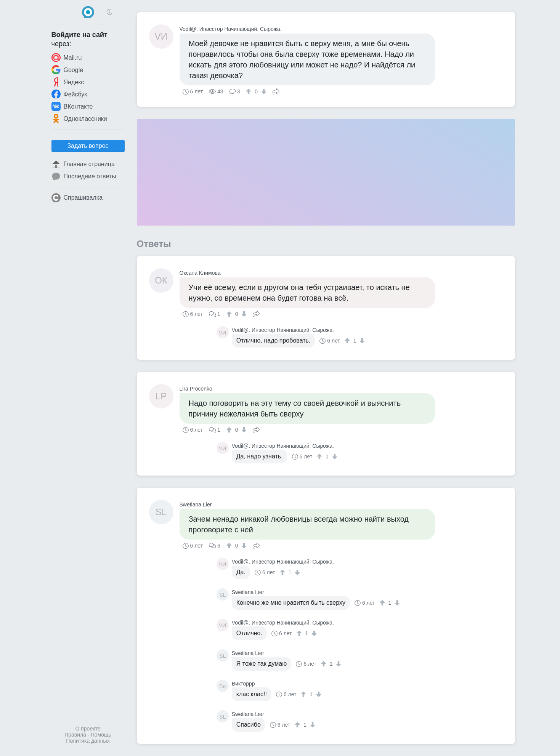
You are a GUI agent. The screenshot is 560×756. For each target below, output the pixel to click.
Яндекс (68, 82)
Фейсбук (69, 94)
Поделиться (276, 91)
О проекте (88, 729)
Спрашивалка (77, 198)
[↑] (250, 91)
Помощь (101, 735)
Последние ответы (84, 176)
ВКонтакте (72, 106)
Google (67, 70)
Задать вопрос (88, 146)
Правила (75, 735)
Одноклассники (79, 119)
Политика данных (88, 741)
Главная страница (83, 164)
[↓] (263, 91)
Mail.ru (67, 58)
